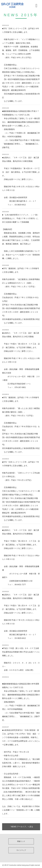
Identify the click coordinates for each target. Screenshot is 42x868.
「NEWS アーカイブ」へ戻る (21, 827)
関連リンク (21, 841)
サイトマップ (21, 850)
